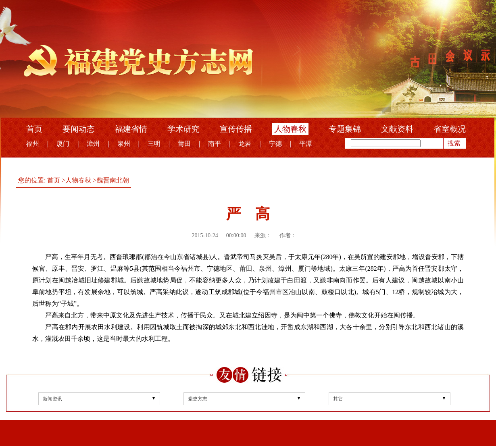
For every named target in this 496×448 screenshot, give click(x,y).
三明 (154, 144)
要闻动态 (79, 129)
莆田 (184, 144)
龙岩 (245, 144)
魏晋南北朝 (113, 180)
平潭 (306, 144)
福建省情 (131, 129)
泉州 (124, 144)
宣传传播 (236, 129)
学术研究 (183, 129)
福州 (33, 144)
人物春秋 (290, 129)
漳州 (93, 144)
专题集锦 (345, 129)
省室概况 (450, 129)
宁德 (275, 144)
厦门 (63, 144)
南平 (215, 144)
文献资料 (397, 129)
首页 (34, 129)
